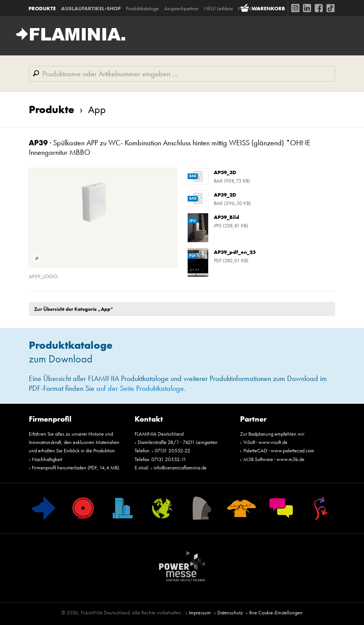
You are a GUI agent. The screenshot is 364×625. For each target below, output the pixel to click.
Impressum (200, 612)
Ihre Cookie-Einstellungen (276, 612)
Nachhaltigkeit (47, 459)
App (90, 109)
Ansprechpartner (182, 8)
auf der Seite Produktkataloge (140, 388)
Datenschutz (230, 612)
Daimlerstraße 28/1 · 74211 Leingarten (178, 442)
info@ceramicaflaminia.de (180, 468)
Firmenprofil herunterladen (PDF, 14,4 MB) (75, 468)
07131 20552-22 (173, 450)
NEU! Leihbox (219, 8)
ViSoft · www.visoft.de (265, 442)
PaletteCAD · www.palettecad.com (279, 450)
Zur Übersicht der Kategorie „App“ (74, 309)
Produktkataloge (143, 8)
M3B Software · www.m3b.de (274, 459)
